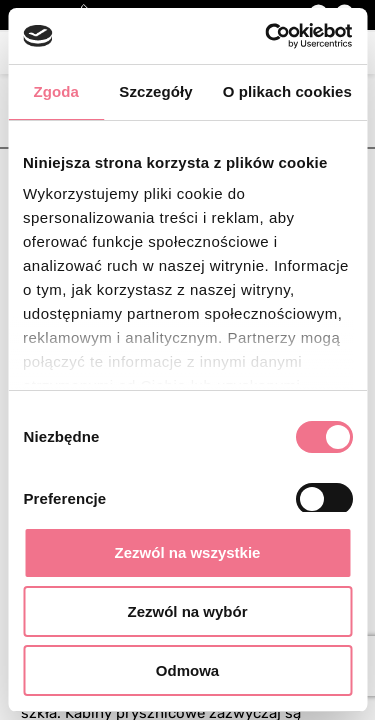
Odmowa (187, 670)
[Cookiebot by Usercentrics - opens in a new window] (267, 36)
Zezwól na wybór (187, 611)
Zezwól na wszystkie (188, 552)
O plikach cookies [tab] (287, 91)
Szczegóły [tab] (155, 91)
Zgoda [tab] (56, 91)
